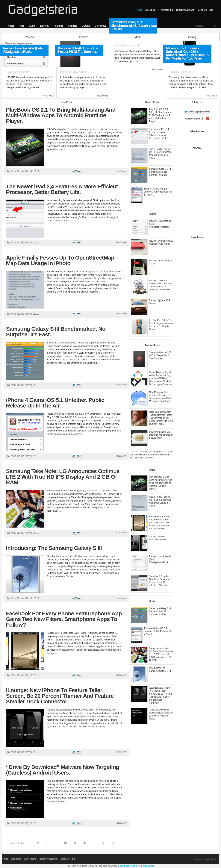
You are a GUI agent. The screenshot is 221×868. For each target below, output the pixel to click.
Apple (11, 26)
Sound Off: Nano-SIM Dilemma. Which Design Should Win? (161, 435)
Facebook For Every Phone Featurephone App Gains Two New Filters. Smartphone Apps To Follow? (64, 619)
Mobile (128, 26)
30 (85, 843)
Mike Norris (79, 72)
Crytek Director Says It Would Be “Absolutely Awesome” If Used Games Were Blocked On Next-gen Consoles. (161, 378)
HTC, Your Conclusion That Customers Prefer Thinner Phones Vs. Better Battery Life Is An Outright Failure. (161, 418)
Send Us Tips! (205, 10)
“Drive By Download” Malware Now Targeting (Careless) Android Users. (63, 770)
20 (75, 843)
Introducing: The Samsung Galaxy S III (54, 548)
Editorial (45, 26)
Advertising (167, 10)
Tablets (153, 26)
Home (139, 10)
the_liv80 (23, 72)
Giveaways (101, 26)
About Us (151, 10)
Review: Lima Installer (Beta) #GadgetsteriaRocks (23, 50)
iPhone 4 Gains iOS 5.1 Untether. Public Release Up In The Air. (55, 403)
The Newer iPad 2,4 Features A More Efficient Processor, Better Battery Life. (62, 189)
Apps (22, 26)
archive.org (149, 866)
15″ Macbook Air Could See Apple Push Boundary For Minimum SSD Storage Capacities (151, 455)
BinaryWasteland (185, 10)
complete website (129, 866)
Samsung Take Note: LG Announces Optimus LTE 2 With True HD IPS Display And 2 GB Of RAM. (63, 477)
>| (113, 843)
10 (65, 843)
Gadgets (72, 26)
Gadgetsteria (213, 859)
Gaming (86, 26)
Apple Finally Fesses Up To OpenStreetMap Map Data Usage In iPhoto (60, 260)
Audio (32, 26)
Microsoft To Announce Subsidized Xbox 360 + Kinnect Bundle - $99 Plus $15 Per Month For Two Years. (187, 53)
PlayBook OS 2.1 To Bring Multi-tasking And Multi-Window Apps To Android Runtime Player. (61, 115)
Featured (59, 26)
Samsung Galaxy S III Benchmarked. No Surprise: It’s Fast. (56, 332)
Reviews (140, 26)
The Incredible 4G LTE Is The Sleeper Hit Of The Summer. (78, 50)
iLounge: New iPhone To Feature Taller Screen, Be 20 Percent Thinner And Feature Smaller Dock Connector (60, 696)
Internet (115, 26)
